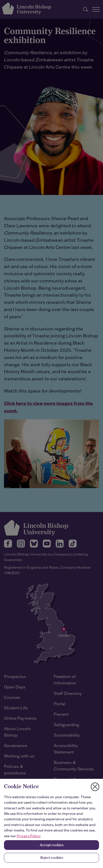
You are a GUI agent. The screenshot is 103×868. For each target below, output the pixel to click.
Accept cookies (51, 845)
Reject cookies (52, 858)
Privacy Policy (28, 836)
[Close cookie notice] (95, 787)
